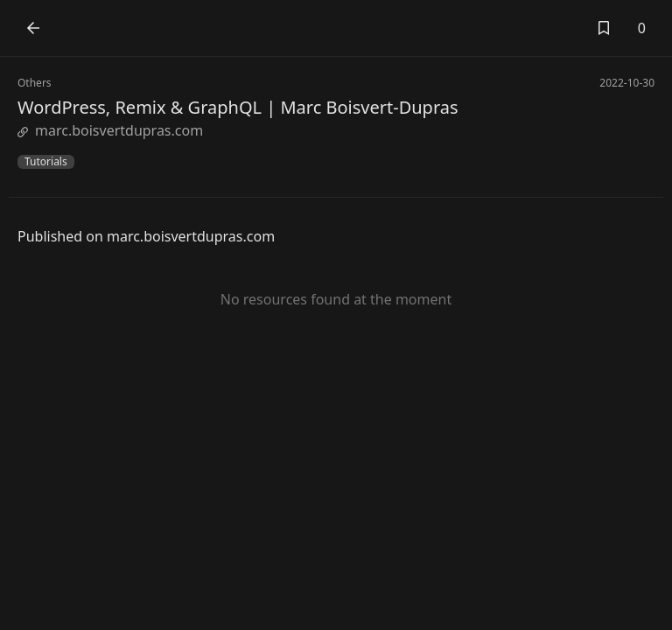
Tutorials (46, 162)
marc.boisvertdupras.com (110, 130)
